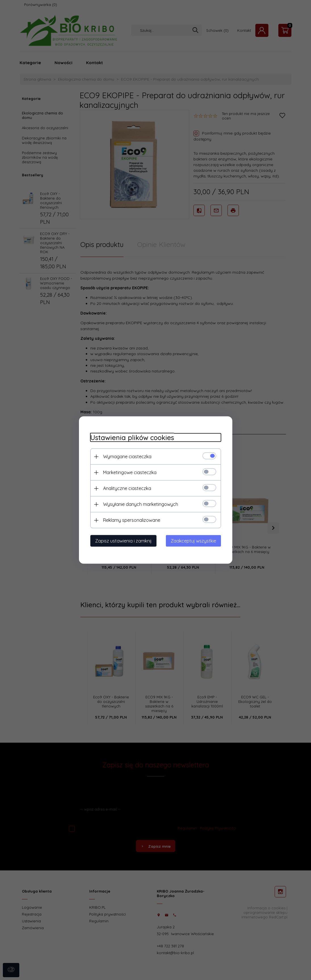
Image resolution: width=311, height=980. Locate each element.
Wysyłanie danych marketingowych (141, 504)
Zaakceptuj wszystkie (193, 541)
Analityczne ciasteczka (127, 488)
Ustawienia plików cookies (132, 438)
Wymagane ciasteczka (127, 457)
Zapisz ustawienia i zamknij (123, 541)
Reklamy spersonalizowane (132, 520)
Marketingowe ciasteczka (130, 472)
